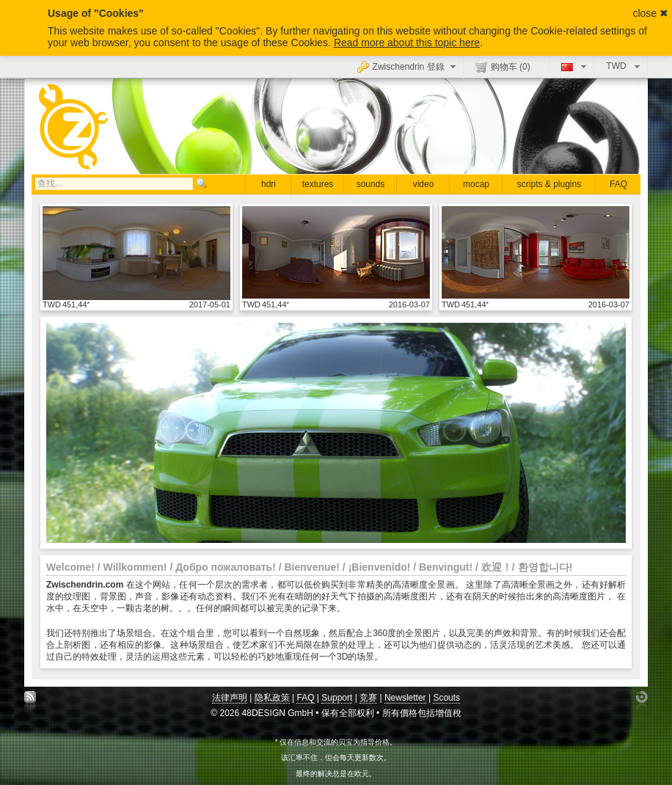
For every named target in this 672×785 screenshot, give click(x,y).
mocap (476, 184)
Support (337, 698)
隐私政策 (272, 698)
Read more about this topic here (407, 43)
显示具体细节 (136, 252)
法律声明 (230, 698)
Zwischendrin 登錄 (408, 66)
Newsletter (405, 698)
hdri (269, 184)
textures (318, 184)
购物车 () (503, 67)
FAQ (618, 184)
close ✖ (650, 13)
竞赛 (368, 698)
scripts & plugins (549, 184)
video (424, 184)
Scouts (446, 698)
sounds (371, 184)
